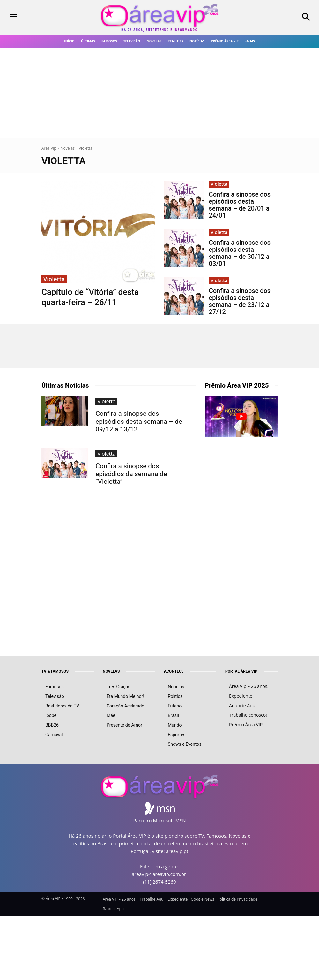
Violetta (54, 279)
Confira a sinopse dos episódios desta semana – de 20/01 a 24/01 (240, 205)
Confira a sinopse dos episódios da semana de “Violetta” (137, 459)
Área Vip (49, 148)
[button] (279, 18)
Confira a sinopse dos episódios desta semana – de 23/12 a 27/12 (240, 301)
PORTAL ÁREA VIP (241, 671)
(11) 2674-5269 (159, 882)
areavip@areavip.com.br (159, 874)
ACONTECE (174, 671)
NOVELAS (111, 671)
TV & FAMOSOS (55, 671)
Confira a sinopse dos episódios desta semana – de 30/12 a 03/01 (240, 253)
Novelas (68, 148)
